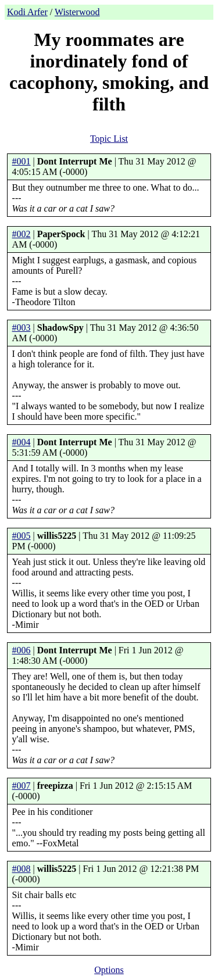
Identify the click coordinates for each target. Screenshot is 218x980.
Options (109, 970)
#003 (22, 328)
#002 (22, 234)
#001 (22, 161)
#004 (22, 442)
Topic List (109, 139)
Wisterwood (77, 12)
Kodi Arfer (27, 12)
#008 (22, 869)
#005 (22, 536)
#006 (22, 650)
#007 (22, 786)
